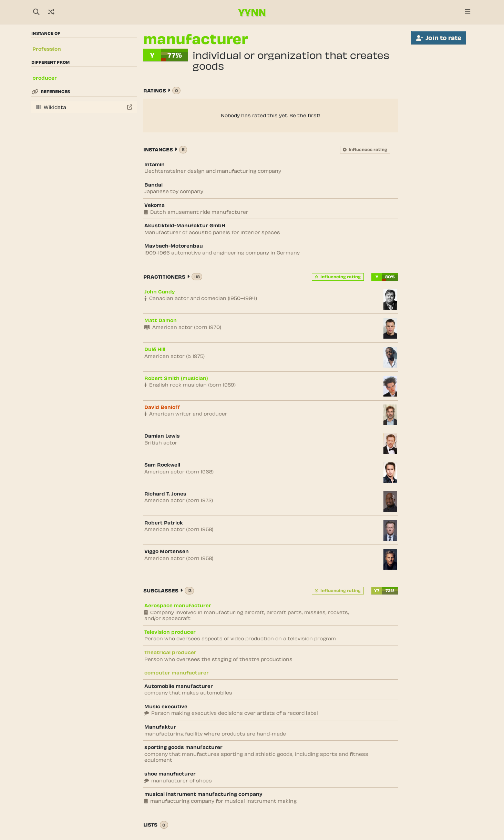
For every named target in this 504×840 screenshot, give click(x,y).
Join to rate (439, 38)
